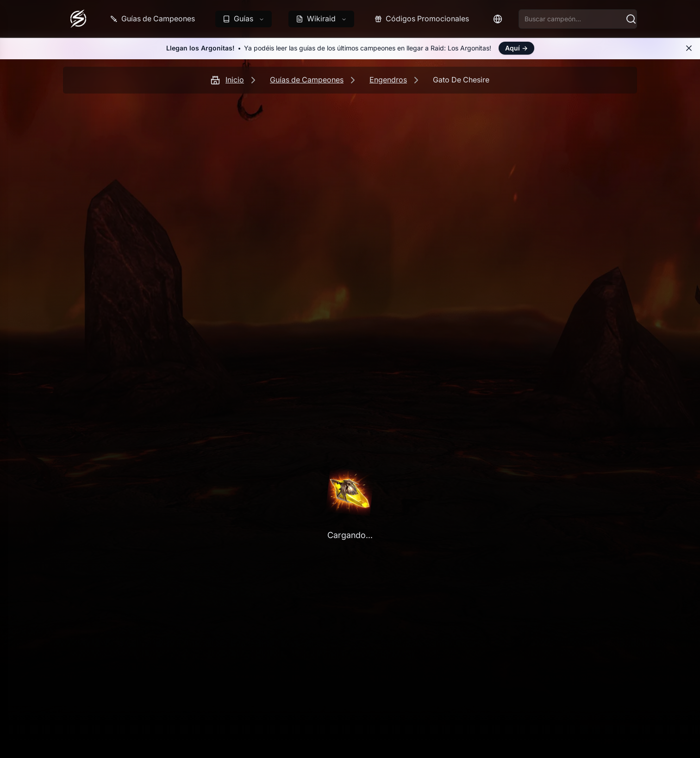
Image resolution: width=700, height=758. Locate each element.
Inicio (235, 80)
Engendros (388, 80)
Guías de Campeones (307, 80)
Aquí (516, 48)
